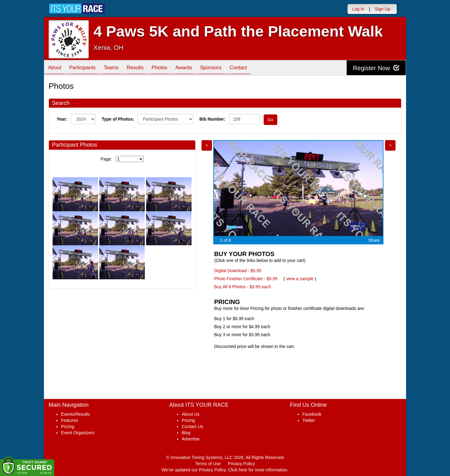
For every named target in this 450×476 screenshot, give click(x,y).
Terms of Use (208, 464)
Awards (197, 68)
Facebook (312, 414)
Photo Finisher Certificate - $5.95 (246, 279)
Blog (186, 433)
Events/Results (75, 414)
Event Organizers (78, 433)
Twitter (309, 420)
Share (374, 240)
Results (143, 68)
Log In (358, 9)
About (56, 68)
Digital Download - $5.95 (238, 271)
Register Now (376, 68)
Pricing (68, 427)
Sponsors (226, 68)
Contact (256, 68)
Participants (86, 68)
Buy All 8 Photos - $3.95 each (243, 287)
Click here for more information (258, 470)
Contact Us (192, 427)
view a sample (300, 279)
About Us (191, 414)
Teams (117, 68)
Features (69, 420)
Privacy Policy (241, 464)
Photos (170, 68)
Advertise (191, 439)
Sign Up (383, 9)
